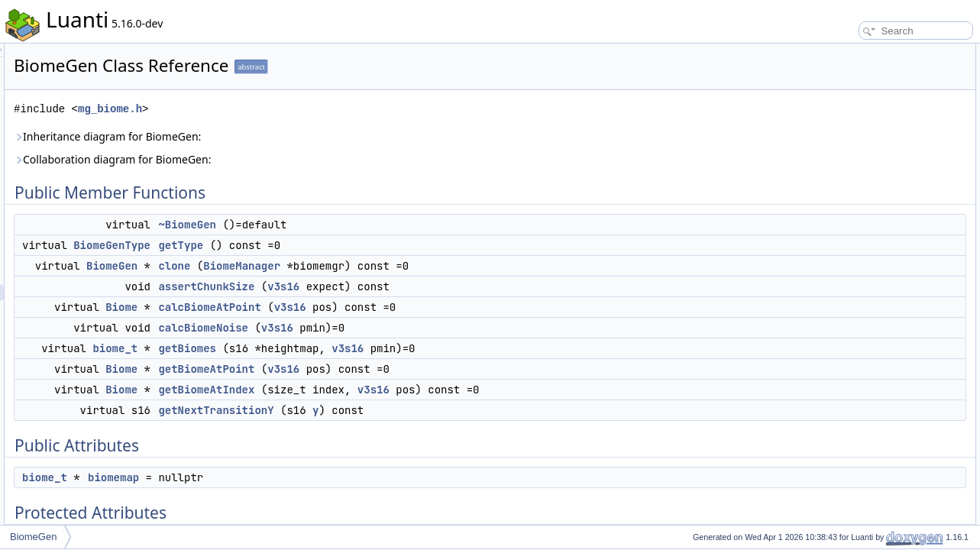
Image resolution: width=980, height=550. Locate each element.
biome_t (306, 348)
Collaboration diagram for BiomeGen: (303, 159)
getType (372, 245)
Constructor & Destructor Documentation (892, 338)
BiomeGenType (303, 245)
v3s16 (474, 286)
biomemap (304, 477)
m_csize (839, 321)
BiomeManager (433, 266)
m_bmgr (839, 287)
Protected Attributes (850, 270)
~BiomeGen (378, 225)
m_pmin (838, 304)
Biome (312, 307)
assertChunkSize (397, 286)
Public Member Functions (861, 52)
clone (365, 266)
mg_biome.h (301, 109)
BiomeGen (303, 266)
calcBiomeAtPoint (400, 307)
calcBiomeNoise (394, 328)
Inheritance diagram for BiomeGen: (298, 136)
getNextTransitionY (407, 410)
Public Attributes (843, 237)
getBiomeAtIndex (397, 390)
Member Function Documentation (877, 371)
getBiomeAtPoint (397, 369)
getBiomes (378, 348)
